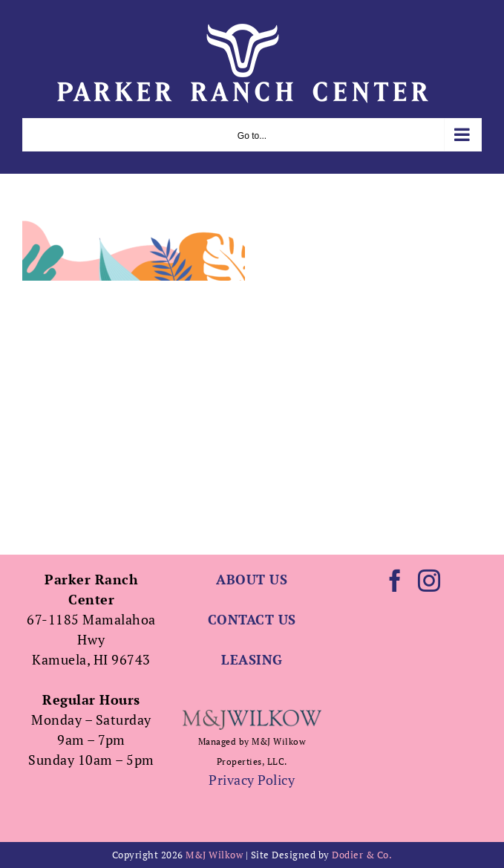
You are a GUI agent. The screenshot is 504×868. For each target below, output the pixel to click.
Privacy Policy (252, 780)
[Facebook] (395, 581)
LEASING (252, 659)
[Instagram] (429, 581)
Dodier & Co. (362, 855)
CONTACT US (252, 619)
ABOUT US (252, 579)
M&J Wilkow (214, 855)
